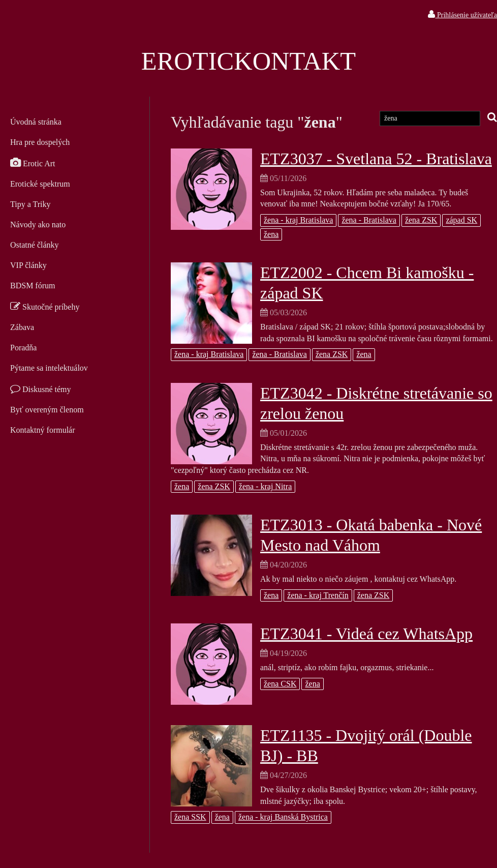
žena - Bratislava (369, 220)
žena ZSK (421, 220)
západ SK (461, 220)
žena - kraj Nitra (265, 486)
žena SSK (190, 817)
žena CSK (280, 684)
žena (271, 234)
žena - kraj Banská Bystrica (283, 817)
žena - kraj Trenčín (318, 595)
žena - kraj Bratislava (298, 220)
